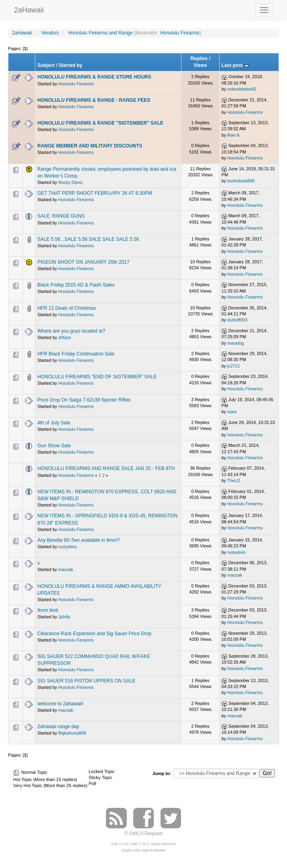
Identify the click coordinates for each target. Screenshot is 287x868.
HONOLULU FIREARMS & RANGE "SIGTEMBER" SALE (100, 123)
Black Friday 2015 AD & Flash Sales (76, 285)
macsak (66, 569)
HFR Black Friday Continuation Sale (76, 354)
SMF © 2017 (140, 844)
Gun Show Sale (54, 446)
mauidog (235, 343)
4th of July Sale (54, 423)
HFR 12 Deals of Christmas (67, 308)
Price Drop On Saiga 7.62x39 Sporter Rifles (84, 400)
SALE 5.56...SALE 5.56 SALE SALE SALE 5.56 (88, 239)
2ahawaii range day (58, 727)
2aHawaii (29, 9)
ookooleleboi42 (242, 89)
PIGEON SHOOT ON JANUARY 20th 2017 (83, 262)
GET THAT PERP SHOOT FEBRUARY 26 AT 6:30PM (95, 193)
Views (200, 65)
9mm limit (48, 610)
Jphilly (64, 617)
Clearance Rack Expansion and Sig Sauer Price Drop (94, 634)
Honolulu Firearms (180, 33)
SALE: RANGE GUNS (61, 216)
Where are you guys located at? (71, 331)
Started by (70, 65)
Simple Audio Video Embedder (143, 851)
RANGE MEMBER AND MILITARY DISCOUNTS (90, 146)
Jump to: (162, 773)
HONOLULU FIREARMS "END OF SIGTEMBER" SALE (97, 377)
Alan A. (234, 135)
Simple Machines (163, 844)
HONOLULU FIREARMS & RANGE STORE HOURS (94, 77)
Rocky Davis (70, 182)
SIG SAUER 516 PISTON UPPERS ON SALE (87, 681)
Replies (199, 59)
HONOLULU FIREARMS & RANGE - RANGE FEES (94, 100)
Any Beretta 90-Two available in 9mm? (78, 540)
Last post (235, 65)
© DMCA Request (143, 834)
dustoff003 (237, 320)
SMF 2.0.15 (120, 844)
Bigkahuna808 (72, 733)
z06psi (64, 337)
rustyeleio (67, 547)
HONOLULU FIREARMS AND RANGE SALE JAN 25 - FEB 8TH (106, 468)
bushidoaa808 (241, 181)
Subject (46, 65)
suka (232, 412)
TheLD (234, 480)
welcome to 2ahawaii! (60, 704)
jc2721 (234, 366)
